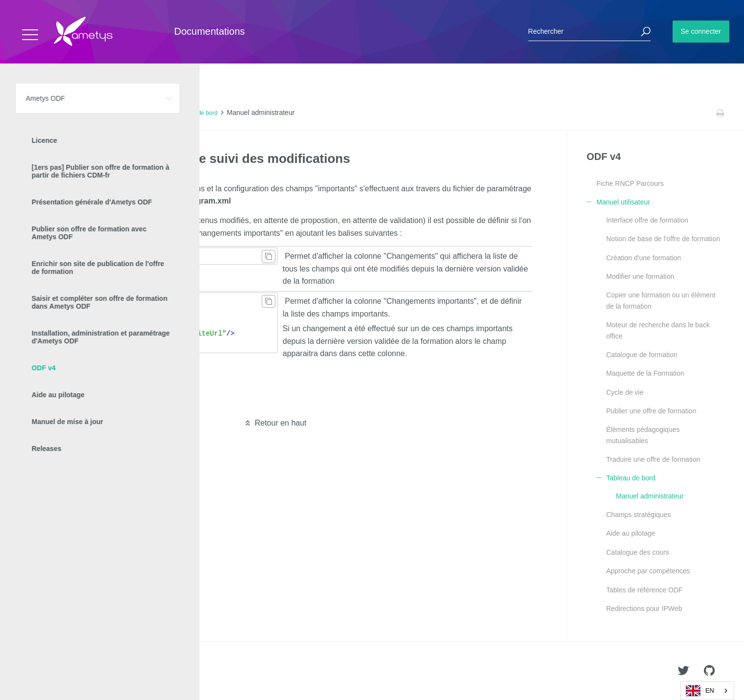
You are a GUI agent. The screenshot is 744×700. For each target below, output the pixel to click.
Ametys (65, 671)
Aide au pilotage (631, 533)
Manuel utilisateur (143, 113)
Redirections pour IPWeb (644, 609)
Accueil (29, 113)
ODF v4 (101, 113)
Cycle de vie (625, 392)
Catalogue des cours (637, 552)
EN (700, 691)
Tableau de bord (197, 113)
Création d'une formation (643, 258)
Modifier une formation (640, 276)
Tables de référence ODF (644, 590)
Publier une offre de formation (651, 411)
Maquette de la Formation (645, 373)
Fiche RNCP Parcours (630, 183)
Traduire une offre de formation (653, 459)
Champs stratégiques (638, 515)
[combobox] (707, 691)
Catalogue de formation (642, 355)
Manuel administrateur (650, 496)
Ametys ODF (65, 113)
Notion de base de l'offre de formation (663, 239)
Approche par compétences (648, 571)
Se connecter (701, 31)
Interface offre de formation (647, 220)
